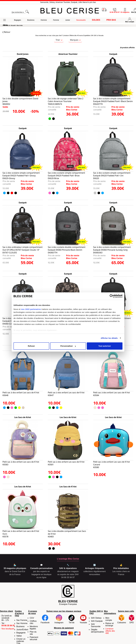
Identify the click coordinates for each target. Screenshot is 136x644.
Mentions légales (34, 628)
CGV (32, 618)
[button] (6, 20)
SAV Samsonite (96, 625)
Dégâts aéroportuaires (97, 631)
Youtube (83, 619)
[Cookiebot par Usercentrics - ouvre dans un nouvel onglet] (112, 296)
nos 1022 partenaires (31, 309)
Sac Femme (22, 620)
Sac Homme (22, 623)
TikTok (72, 619)
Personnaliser (68, 346)
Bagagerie (21, 633)
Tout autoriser (105, 346)
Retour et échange (110, 624)
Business (20, 626)
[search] (18, 12)
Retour (6, 32)
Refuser (31, 346)
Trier (59, 40)
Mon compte (109, 619)
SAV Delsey (96, 618)
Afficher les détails (109, 338)
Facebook (45, 619)
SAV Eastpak (97, 621)
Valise (19, 636)
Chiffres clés (33, 622)
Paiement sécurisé (34, 638)
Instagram (59, 619)
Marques (75, 40)
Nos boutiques (8, 629)
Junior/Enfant (22, 630)
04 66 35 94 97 (8, 626)
